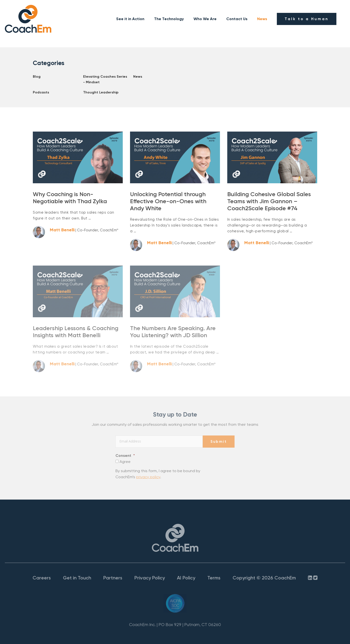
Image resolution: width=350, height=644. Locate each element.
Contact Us (237, 19)
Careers (42, 578)
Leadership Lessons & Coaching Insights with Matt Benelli (76, 332)
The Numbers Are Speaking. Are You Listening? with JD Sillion (173, 332)
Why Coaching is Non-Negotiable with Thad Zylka (70, 198)
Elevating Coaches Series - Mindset (105, 79)
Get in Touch (77, 578)
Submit (219, 442)
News (262, 19)
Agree (125, 462)
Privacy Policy (150, 578)
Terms (214, 578)
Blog (37, 77)
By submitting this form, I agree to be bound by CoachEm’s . (158, 474)
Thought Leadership (101, 92)
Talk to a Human (307, 19)
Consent (125, 456)
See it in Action (130, 19)
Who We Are (205, 19)
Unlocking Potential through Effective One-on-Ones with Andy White (168, 201)
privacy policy (148, 477)
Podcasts (41, 92)
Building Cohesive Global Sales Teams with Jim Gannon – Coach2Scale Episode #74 (269, 201)
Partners (113, 578)
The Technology (169, 19)
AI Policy (186, 578)
